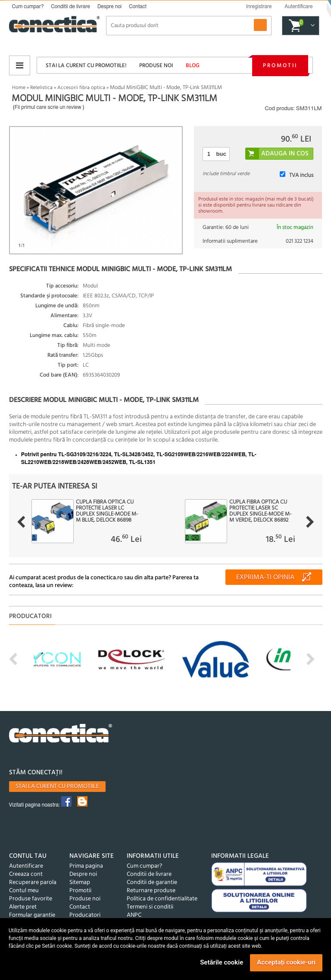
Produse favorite (31, 899)
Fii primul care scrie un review (48, 107)
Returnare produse (151, 891)
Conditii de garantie (152, 883)
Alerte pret (23, 907)
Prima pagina (86, 866)
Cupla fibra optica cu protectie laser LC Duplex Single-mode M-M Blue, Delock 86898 (107, 511)
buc (221, 154)
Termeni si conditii (150, 907)
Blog (193, 66)
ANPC (134, 915)
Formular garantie (32, 915)
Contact (138, 6)
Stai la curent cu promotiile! (86, 66)
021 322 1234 (300, 241)
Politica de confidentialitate (162, 899)
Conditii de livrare (70, 6)
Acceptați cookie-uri (286, 962)
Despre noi (109, 6)
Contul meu (24, 891)
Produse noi (156, 66)
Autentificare (26, 866)
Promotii (280, 66)
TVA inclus (301, 175)
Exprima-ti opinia (265, 578)
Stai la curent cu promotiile (57, 787)
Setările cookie (222, 962)
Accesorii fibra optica (81, 88)
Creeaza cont (26, 874)
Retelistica (41, 88)
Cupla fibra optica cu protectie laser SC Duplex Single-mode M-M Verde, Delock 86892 (260, 511)
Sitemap (80, 883)
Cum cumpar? (28, 6)
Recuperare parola (33, 883)
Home (19, 88)
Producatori (85, 915)
